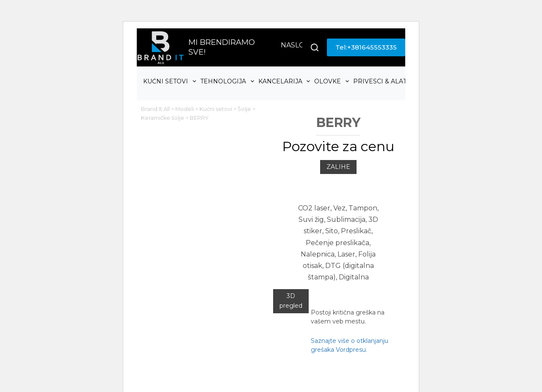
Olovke (333, 81)
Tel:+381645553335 (366, 47)
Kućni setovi (171, 81)
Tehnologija (228, 81)
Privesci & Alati (386, 81)
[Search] (315, 47)
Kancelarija (285, 81)
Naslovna (300, 45)
